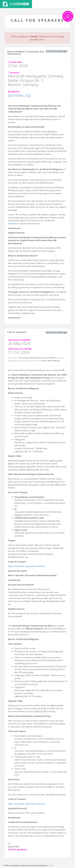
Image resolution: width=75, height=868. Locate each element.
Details (51, 865)
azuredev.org (19, 95)
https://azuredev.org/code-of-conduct (26, 566)
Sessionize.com (16, 4)
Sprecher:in (14, 224)
